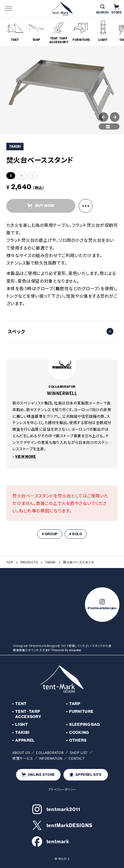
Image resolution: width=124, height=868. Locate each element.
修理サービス (23, 758)
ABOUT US (21, 752)
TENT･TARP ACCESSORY (28, 714)
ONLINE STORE (38, 775)
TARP (75, 704)
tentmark (51, 842)
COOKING (79, 733)
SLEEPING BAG (84, 724)
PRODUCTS (29, 562)
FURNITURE (81, 712)
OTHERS (78, 740)
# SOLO (76, 534)
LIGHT (22, 724)
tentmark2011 (56, 809)
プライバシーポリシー (62, 789)
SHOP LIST (79, 752)
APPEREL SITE (86, 775)
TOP (10, 562)
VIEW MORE (26, 457)
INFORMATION (51, 758)
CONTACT (77, 758)
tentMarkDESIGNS (62, 825)
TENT (21, 704)
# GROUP (50, 534)
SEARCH (102, 9)
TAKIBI (50, 562)
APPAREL (25, 740)
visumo (75, 650)
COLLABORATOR (50, 752)
